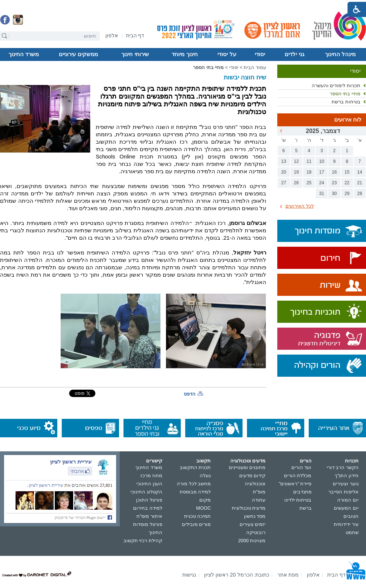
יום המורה (348, 500)
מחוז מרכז (151, 476)
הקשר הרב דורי (343, 467)
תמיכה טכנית (198, 516)
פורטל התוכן (149, 500)
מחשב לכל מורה (194, 484)
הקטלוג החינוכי (146, 492)
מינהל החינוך (340, 54)
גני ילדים (294, 54)
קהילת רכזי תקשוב (143, 541)
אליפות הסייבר (343, 492)
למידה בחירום (148, 508)
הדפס (190, 394)
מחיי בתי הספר (345, 94)
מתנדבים (302, 492)
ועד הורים (301, 467)
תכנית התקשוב (195, 467)
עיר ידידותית (346, 524)
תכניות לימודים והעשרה (336, 86)
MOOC (204, 508)
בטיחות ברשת (346, 102)
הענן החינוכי (149, 484)
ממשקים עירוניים (78, 54)
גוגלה (205, 476)
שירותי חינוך (135, 54)
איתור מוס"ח (149, 516)
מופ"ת (259, 492)
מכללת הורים (298, 476)
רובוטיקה (256, 532)
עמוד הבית (255, 67)
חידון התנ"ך (347, 476)
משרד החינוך (24, 54)
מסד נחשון (255, 516)
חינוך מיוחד (184, 54)
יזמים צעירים (253, 524)
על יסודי (227, 54)
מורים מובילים (196, 524)
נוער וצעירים (346, 484)
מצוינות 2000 (252, 541)
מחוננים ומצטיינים (247, 467)
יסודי (260, 54)
